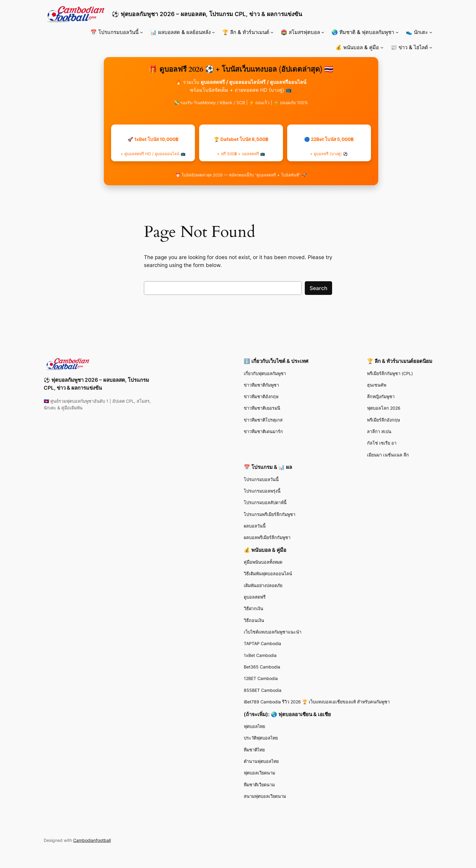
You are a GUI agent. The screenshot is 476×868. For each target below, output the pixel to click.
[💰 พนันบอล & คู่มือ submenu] (382, 47)
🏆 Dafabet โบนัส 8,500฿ (241, 146)
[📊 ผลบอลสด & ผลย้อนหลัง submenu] (213, 32)
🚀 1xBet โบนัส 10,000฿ (153, 146)
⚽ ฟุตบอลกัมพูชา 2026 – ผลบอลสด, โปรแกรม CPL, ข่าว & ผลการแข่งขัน (207, 14)
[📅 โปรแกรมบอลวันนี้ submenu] (141, 32)
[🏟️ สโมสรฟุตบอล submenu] (323, 32)
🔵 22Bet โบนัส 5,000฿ (329, 146)
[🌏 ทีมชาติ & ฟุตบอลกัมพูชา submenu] (397, 32)
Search (318, 288)
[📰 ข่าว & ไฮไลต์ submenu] (431, 47)
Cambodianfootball (92, 840)
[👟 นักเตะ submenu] (431, 32)
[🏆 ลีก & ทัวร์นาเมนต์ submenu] (272, 32)
